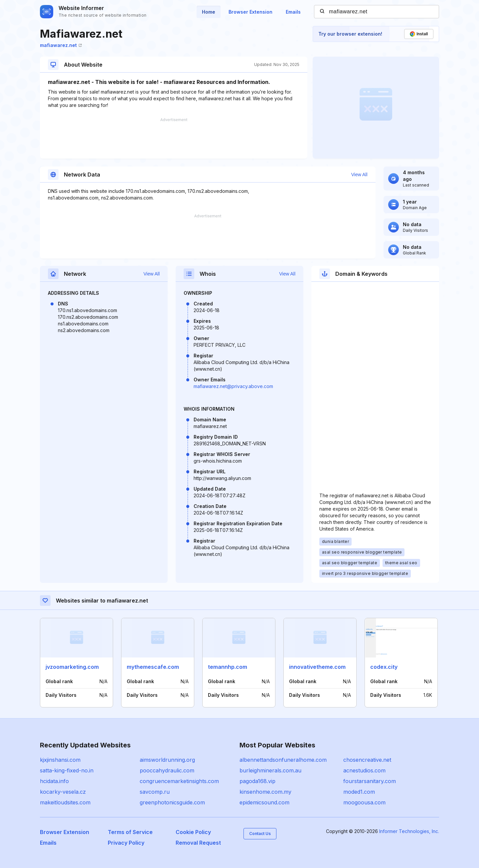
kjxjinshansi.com (60, 760)
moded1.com (359, 792)
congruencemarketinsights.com (179, 781)
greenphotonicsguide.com (172, 802)
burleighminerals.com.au (270, 770)
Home (209, 12)
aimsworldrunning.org (167, 760)
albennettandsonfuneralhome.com (283, 760)
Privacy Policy (126, 843)
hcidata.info (54, 781)
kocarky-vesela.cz (63, 792)
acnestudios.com (364, 770)
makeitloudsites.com (65, 802)
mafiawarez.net (61, 45)
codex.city (384, 667)
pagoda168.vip (257, 781)
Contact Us (260, 834)
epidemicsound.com (264, 802)
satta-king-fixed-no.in (67, 770)
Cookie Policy (193, 832)
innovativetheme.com (317, 667)
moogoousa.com (364, 802)
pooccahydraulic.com (167, 770)
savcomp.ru (155, 792)
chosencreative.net (367, 760)
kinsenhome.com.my (265, 792)
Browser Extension (250, 12)
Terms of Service (130, 832)
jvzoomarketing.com (72, 667)
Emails (293, 12)
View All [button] (362, 175)
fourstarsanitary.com (370, 781)
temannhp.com (228, 667)
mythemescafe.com (153, 667)
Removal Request (198, 843)
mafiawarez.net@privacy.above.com (233, 386)
